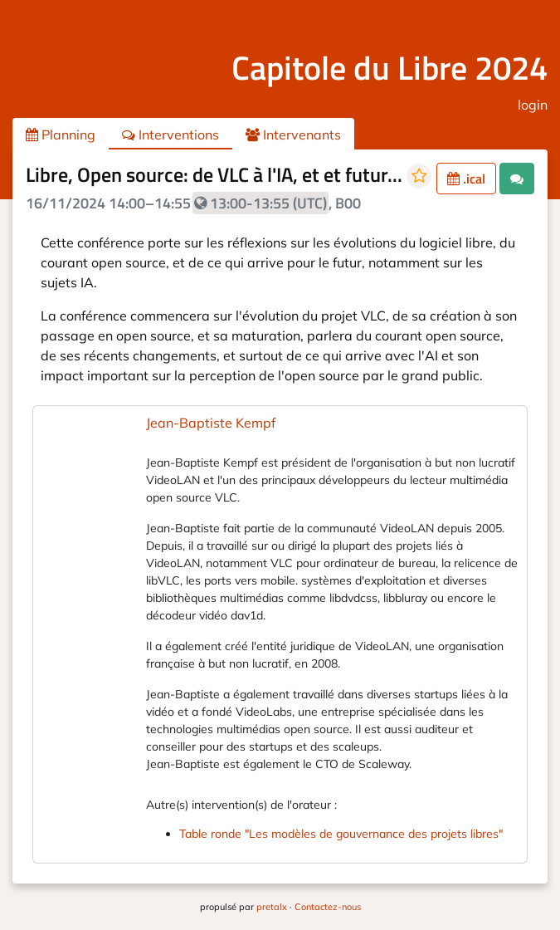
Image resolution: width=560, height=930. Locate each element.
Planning (61, 135)
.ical (466, 179)
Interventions (170, 135)
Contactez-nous (328, 907)
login (533, 105)
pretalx (272, 907)
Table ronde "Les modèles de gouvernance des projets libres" (341, 834)
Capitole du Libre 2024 (390, 68)
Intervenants (293, 135)
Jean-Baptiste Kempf (211, 423)
